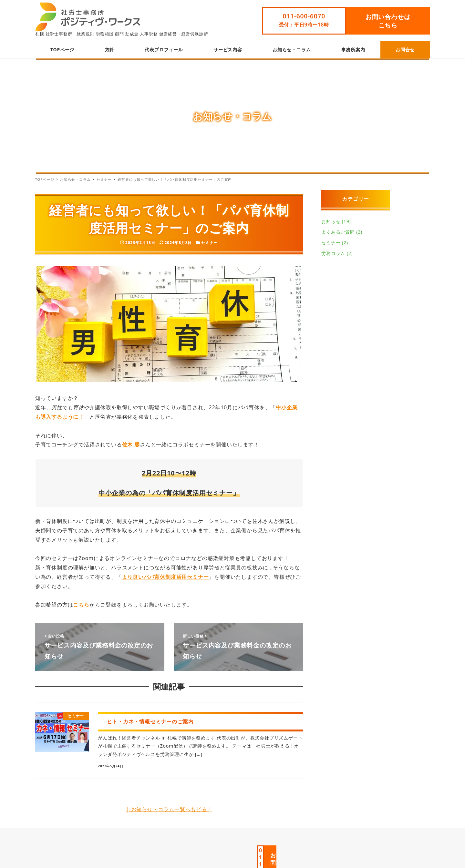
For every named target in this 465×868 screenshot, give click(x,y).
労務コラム (333, 253)
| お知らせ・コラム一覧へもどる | (169, 809)
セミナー (209, 243)
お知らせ (331, 221)
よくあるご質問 (338, 232)
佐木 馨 (131, 444)
